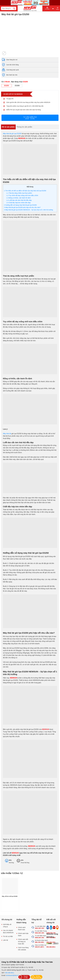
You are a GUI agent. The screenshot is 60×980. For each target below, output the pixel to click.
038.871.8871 (40, 947)
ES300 (17, 86)
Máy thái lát (7, 434)
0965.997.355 (40, 938)
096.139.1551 (40, 942)
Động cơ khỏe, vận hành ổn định (18, 198)
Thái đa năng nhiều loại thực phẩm (19, 193)
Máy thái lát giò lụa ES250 (12, 134)
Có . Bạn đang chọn (15, 82)
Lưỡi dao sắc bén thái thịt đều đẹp (19, 200)
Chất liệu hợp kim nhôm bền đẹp (18, 203)
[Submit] (14, 8)
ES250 (7, 86)
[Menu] (58, 8)
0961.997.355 (40, 928)
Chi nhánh (47, 8)
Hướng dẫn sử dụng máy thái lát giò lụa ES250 (20, 205)
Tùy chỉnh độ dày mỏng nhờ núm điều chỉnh (22, 195)
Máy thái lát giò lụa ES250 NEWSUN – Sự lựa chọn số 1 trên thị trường (28, 210)
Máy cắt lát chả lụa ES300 (10, 896)
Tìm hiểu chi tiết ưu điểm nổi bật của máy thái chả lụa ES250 (25, 191)
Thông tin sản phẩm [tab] (24, 127)
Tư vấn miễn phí (30, 118)
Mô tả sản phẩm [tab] (8, 127)
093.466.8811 (10, 973)
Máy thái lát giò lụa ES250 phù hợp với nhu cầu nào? (22, 207)
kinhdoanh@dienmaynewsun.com (17, 975)
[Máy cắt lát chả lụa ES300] (10, 886)
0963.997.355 (40, 933)
